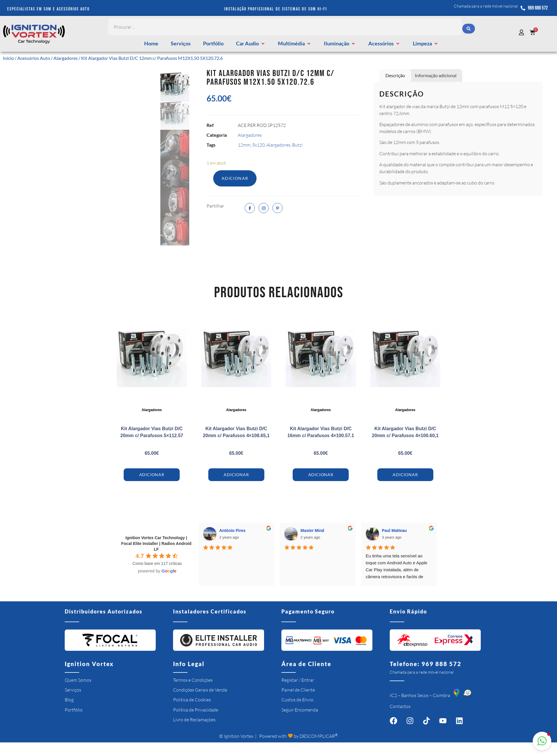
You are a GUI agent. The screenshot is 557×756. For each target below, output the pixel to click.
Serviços (73, 690)
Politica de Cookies (192, 700)
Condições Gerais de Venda (200, 690)
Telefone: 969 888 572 (426, 664)
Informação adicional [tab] (436, 75)
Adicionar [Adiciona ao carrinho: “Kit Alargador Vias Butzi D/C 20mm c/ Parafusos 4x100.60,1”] (405, 475)
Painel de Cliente (298, 690)
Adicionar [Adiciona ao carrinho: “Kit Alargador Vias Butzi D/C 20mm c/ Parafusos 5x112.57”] (152, 475)
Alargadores (66, 58)
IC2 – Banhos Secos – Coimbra (420, 695)
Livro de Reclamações (194, 720)
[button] (251, 44)
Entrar (308, 680)
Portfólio (74, 710)
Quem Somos (78, 680)
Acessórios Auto (34, 58)
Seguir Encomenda (300, 710)
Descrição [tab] (395, 75)
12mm (244, 145)
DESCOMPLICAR (319, 736)
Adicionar (235, 178)
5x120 (258, 145)
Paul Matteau (394, 531)
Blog (69, 700)
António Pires (232, 531)
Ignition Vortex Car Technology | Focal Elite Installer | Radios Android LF (156, 544)
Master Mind (312, 531)
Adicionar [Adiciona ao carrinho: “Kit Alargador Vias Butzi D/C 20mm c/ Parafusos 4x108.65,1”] (236, 475)
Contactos (400, 706)
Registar (290, 680)
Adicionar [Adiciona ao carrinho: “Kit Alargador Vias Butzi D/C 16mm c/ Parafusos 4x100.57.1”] (321, 475)
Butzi (297, 145)
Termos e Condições (193, 680)
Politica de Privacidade (196, 710)
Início (8, 58)
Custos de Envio (297, 700)
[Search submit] (469, 27)
